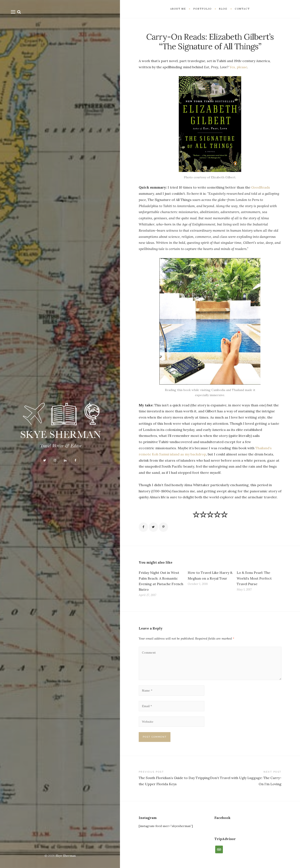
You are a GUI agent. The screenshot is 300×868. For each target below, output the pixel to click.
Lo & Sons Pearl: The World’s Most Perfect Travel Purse (254, 578)
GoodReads (261, 187)
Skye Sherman (66, 856)
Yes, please (238, 67)
